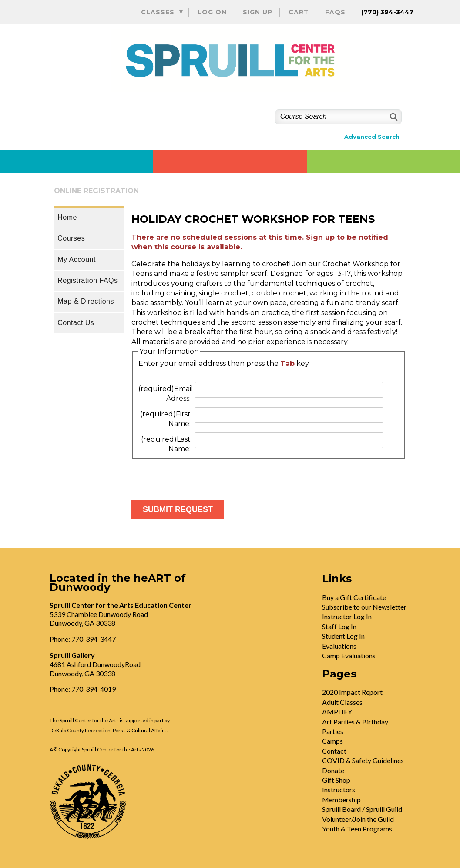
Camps (332, 741)
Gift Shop (336, 780)
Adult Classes (342, 702)
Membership (341, 799)
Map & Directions (86, 301)
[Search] (393, 117)
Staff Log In (339, 626)
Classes (158, 12)
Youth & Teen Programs (357, 829)
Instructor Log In (347, 616)
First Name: (165, 419)
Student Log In (343, 636)
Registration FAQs (87, 280)
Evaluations (339, 646)
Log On (212, 12)
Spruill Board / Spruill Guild (362, 809)
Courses (71, 238)
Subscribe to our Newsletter (364, 607)
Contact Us (76, 323)
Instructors (339, 789)
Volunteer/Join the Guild (358, 819)
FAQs (335, 12)
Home (67, 217)
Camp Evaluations (349, 655)
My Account (77, 260)
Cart (299, 12)
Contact (334, 751)
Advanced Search (372, 137)
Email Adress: (166, 394)
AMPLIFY (337, 712)
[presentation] (198, 476)
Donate (333, 770)
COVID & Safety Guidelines (363, 760)
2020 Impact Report (352, 692)
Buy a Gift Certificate (354, 597)
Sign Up (258, 12)
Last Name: (166, 444)
